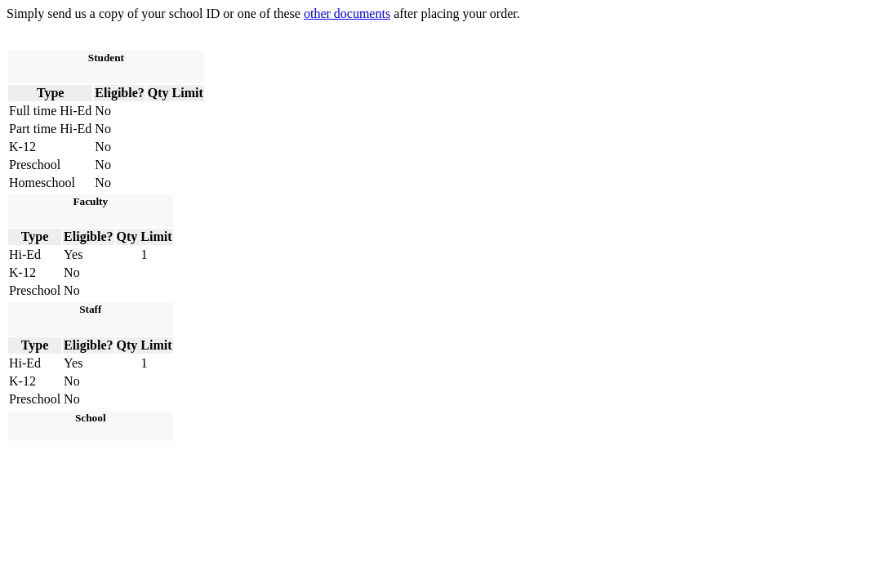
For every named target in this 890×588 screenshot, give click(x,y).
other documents (347, 13)
